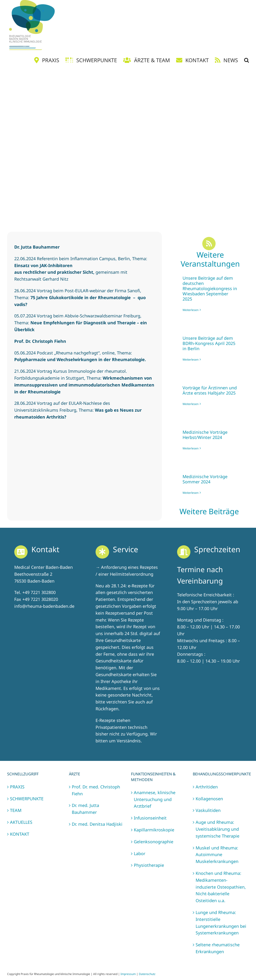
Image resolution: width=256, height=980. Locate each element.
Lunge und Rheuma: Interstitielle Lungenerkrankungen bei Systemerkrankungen (221, 923)
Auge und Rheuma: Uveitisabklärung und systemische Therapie (217, 829)
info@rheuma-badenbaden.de (44, 606)
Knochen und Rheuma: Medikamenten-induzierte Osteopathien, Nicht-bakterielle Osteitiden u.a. (221, 887)
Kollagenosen (209, 799)
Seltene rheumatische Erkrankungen (218, 948)
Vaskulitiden (208, 810)
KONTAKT (20, 834)
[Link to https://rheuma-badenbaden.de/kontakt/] (21, 552)
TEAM (16, 810)
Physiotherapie (149, 865)
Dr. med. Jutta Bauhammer (85, 809)
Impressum (128, 974)
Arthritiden (207, 787)
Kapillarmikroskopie (154, 830)
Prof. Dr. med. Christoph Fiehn (96, 790)
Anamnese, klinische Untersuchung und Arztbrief (155, 799)
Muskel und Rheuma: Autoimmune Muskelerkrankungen (217, 855)
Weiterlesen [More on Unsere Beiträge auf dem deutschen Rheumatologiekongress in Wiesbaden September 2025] (191, 310)
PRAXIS (17, 787)
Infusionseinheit (150, 818)
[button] (246, 60)
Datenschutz (147, 974)
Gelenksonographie (154, 842)
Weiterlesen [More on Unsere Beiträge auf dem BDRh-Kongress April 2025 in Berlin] (191, 360)
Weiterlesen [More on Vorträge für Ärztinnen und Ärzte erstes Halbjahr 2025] (191, 404)
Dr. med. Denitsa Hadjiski (97, 824)
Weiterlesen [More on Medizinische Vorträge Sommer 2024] (191, 493)
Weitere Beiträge (210, 511)
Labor (140, 853)
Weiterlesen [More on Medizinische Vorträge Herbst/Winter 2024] (191, 448)
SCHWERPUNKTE (27, 799)
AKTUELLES (21, 822)
